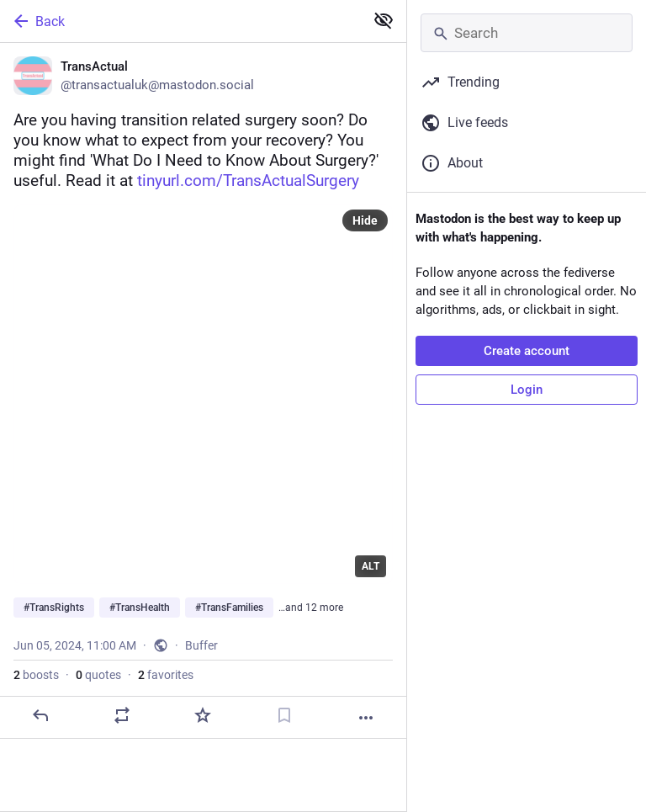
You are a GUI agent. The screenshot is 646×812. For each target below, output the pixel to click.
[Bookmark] (284, 715)
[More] (366, 718)
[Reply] (40, 715)
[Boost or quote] (122, 715)
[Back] (180, 21)
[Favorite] (203, 715)
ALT (371, 566)
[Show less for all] (384, 20)
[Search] (527, 33)
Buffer (201, 645)
